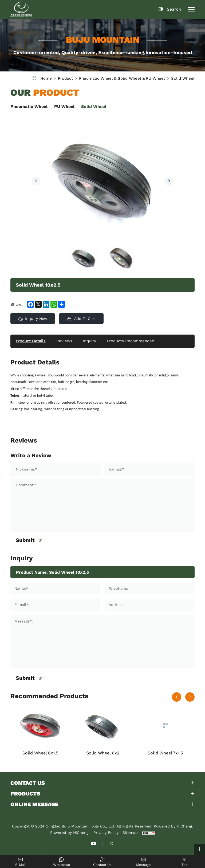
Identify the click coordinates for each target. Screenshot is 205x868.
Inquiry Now (36, 319)
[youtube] (93, 844)
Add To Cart (86, 319)
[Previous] (36, 181)
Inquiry (90, 341)
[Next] (169, 181)
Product (65, 78)
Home (46, 78)
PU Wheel (64, 107)
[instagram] (112, 844)
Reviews (64, 341)
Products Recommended (131, 341)
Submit (25, 540)
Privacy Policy (106, 833)
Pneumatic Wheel (29, 107)
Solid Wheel (183, 78)
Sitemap (130, 833)
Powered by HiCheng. (70, 833)
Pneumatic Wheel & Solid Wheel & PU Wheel (122, 78)
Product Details (31, 341)
